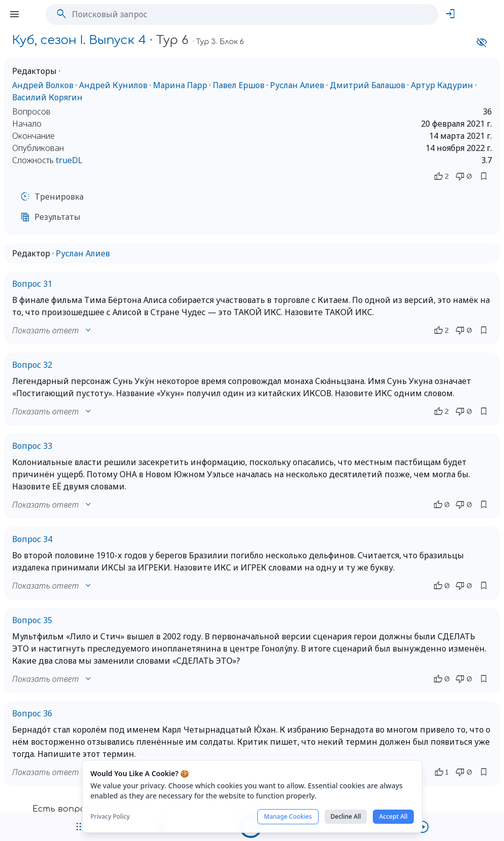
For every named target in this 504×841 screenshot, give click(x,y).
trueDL (69, 160)
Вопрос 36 (32, 713)
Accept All (393, 816)
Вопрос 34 (32, 539)
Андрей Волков (43, 85)
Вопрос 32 (32, 365)
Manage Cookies (288, 816)
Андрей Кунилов (113, 85)
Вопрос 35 (32, 620)
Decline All (346, 816)
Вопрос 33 (32, 446)
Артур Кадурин (442, 85)
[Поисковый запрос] (249, 14)
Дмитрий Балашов (367, 85)
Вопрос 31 (32, 284)
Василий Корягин (47, 97)
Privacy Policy (110, 817)
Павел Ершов (239, 85)
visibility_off (482, 43)
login (450, 14)
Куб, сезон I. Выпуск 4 (79, 40)
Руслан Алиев (297, 85)
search (61, 14)
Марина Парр (180, 85)
